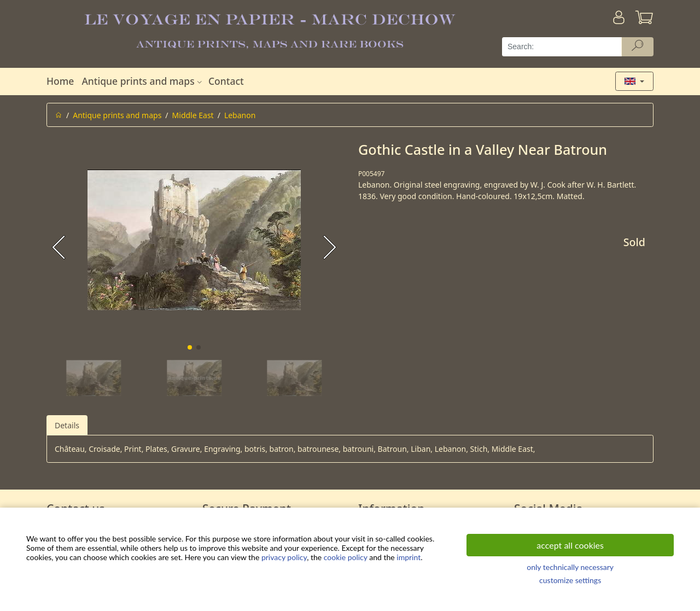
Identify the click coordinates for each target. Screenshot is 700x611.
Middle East (193, 115)
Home (60, 81)
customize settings (570, 580)
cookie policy (346, 557)
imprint (409, 557)
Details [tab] (67, 425)
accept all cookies (570, 545)
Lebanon (240, 115)
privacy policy (284, 557)
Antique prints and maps (143, 81)
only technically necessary (570, 567)
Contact (226, 81)
